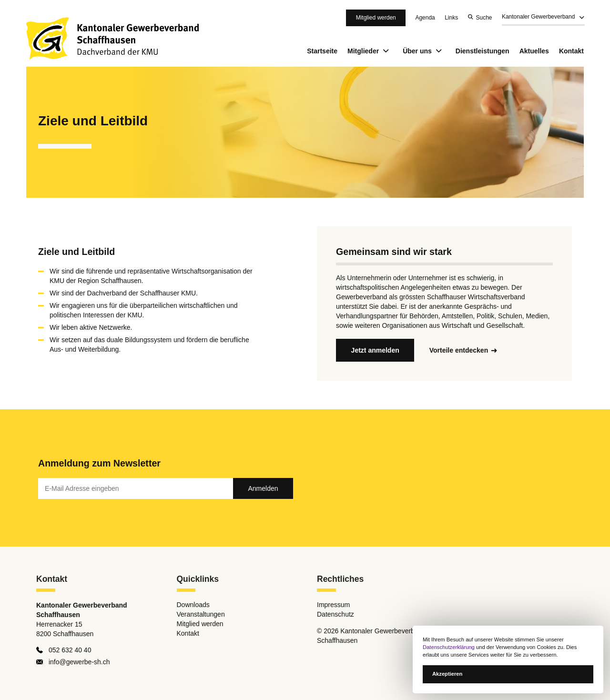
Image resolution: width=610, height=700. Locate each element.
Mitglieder (370, 51)
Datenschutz (335, 615)
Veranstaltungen (201, 615)
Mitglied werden (376, 18)
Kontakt (571, 51)
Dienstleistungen (483, 51)
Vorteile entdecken (459, 350)
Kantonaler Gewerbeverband (538, 17)
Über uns (424, 51)
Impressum (333, 605)
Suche (484, 18)
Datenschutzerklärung (449, 647)
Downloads (193, 605)
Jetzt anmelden (375, 350)
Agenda (425, 18)
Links (451, 18)
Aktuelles (534, 51)
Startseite (322, 51)
